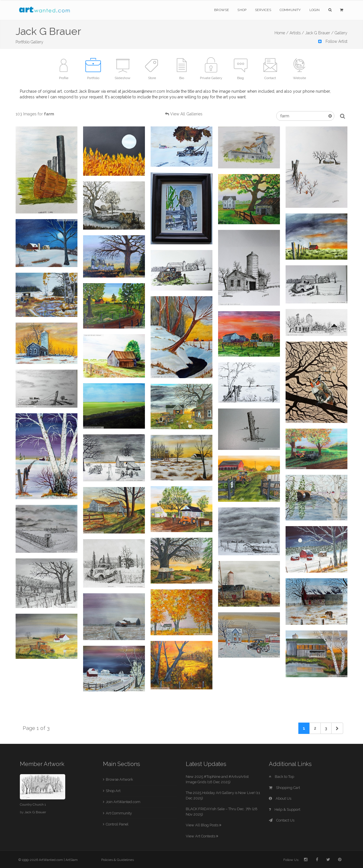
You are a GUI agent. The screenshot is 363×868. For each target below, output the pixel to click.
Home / (281, 33)
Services (263, 10)
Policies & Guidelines (118, 860)
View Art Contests (202, 836)
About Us (280, 798)
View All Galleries (186, 114)
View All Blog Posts (203, 825)
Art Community (119, 813)
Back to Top (281, 777)
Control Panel (117, 824)
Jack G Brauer (35, 812)
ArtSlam (72, 860)
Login (315, 10)
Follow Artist (333, 41)
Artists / (297, 33)
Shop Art (113, 791)
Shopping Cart (284, 788)
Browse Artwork (119, 779)
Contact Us (282, 820)
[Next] (337, 728)
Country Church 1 (33, 805)
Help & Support (285, 809)
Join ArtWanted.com (123, 802)
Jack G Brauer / (319, 33)
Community (290, 10)
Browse (221, 10)
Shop (242, 10)
